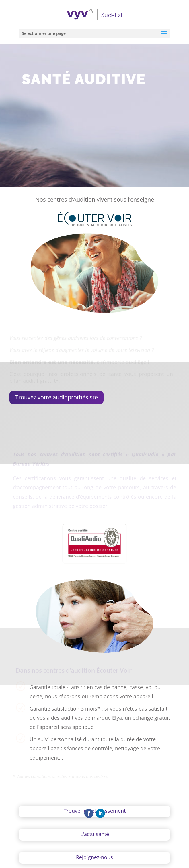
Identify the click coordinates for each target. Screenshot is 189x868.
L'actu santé (95, 834)
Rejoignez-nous (94, 857)
